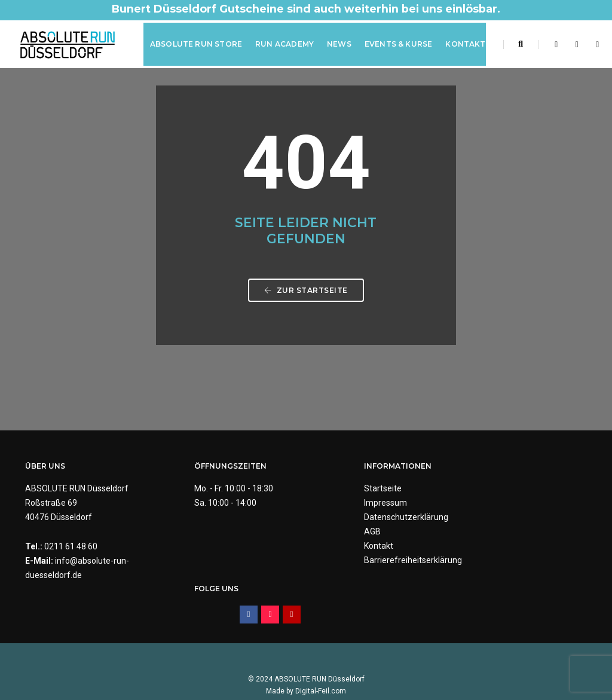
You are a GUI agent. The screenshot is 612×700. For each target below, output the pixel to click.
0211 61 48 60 (71, 547)
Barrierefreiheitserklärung (364, 561)
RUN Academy (284, 44)
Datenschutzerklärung (357, 518)
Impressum (336, 503)
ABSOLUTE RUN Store (195, 44)
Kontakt (465, 44)
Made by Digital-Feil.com (306, 664)
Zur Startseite (306, 293)
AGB (323, 532)
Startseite (334, 489)
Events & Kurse (398, 44)
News (339, 44)
